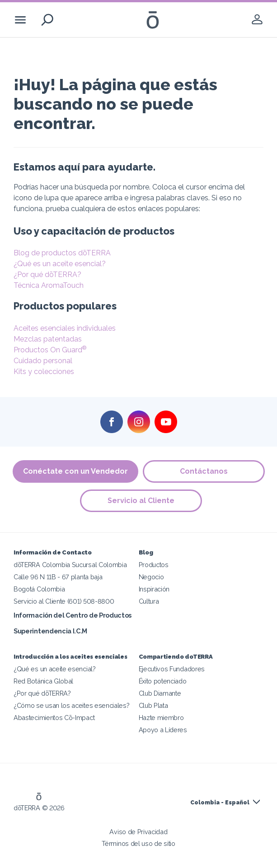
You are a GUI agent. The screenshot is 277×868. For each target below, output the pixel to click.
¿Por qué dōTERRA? (47, 275)
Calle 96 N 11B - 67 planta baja (58, 577)
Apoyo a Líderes (163, 730)
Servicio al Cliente (141, 501)
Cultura (149, 601)
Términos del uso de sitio (138, 843)
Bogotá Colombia (39, 589)
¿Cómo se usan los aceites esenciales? (72, 705)
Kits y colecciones (44, 372)
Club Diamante (160, 693)
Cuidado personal (43, 361)
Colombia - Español (220, 803)
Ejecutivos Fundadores (172, 669)
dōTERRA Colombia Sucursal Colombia (70, 565)
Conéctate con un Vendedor (75, 471)
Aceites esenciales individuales (65, 328)
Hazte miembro (161, 718)
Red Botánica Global (43, 681)
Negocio (151, 577)
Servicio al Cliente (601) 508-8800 (64, 601)
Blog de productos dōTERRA (62, 253)
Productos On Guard (50, 350)
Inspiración (154, 589)
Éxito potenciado (163, 681)
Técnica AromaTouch (49, 285)
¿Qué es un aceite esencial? (60, 264)
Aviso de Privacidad (138, 832)
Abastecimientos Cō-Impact (54, 718)
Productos (154, 565)
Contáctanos (204, 471)
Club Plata (153, 705)
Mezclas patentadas (48, 339)
